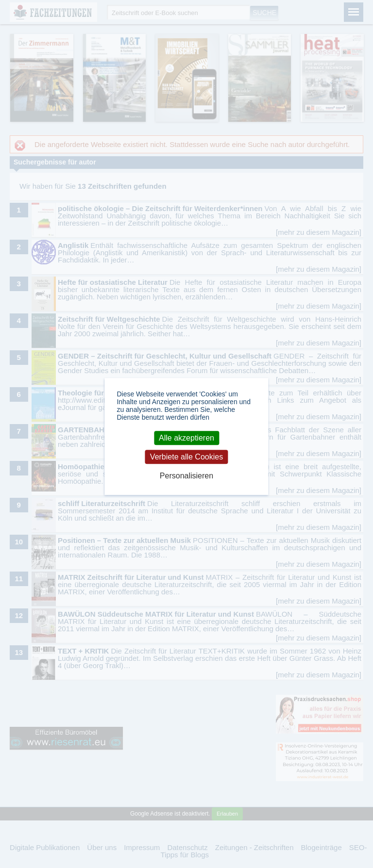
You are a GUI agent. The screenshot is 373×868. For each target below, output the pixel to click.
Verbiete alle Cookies (186, 457)
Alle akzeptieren (186, 438)
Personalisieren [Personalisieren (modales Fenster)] (186, 476)
